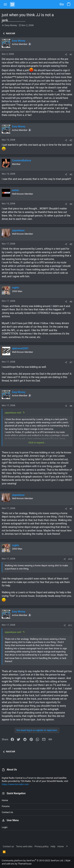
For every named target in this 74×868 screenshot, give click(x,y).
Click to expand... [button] (37, 443)
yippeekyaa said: (13, 413)
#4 (71, 204)
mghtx (16, 288)
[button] (5, 4)
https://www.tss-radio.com (15, 784)
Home (5, 800)
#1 (71, 55)
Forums (6, 806)
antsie (15, 190)
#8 (71, 406)
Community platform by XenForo (33, 861)
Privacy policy (41, 846)
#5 (71, 244)
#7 (71, 362)
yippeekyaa (18, 230)
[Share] (66, 55)
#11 (70, 625)
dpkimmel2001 (20, 348)
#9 (71, 509)
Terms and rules (24, 846)
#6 (71, 302)
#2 (71, 140)
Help (53, 846)
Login (5, 827)
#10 (70, 559)
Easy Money (11, 25)
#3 (71, 174)
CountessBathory (22, 160)
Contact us (7, 812)
